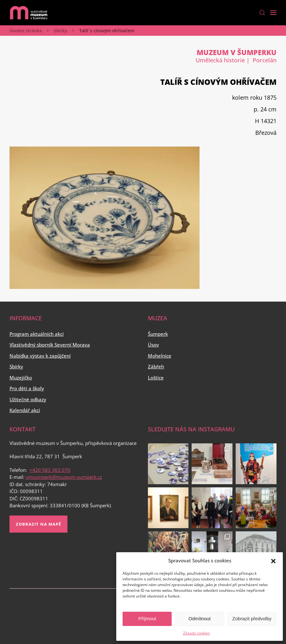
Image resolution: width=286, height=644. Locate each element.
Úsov (153, 345)
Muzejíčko (21, 378)
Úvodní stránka (26, 31)
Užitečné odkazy (28, 399)
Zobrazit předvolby (252, 619)
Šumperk (158, 334)
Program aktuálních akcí (37, 334)
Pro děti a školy (27, 388)
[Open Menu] (273, 13)
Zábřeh (156, 366)
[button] (273, 560)
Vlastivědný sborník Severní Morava (50, 345)
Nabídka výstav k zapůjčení (40, 356)
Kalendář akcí (25, 410)
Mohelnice (160, 356)
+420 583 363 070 (50, 470)
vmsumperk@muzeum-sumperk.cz (64, 477)
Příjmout (147, 619)
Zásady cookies (197, 633)
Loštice (156, 378)
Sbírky (60, 31)
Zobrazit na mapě (38, 524)
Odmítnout (200, 619)
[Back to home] (29, 13)
